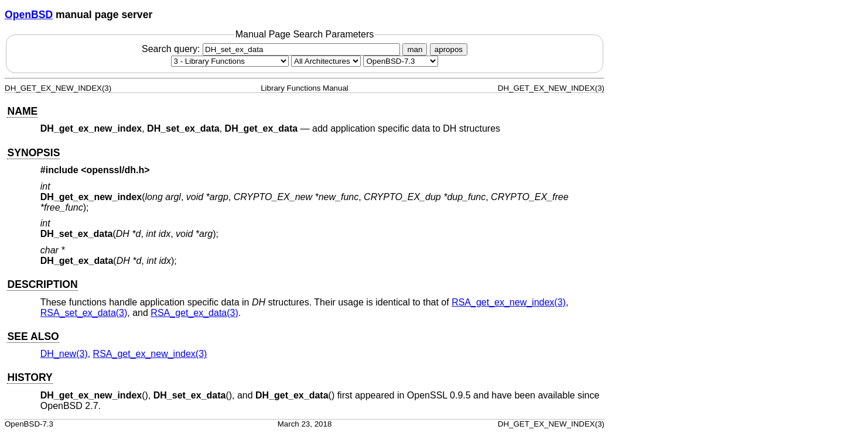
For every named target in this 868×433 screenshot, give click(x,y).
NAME (22, 111)
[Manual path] (401, 61)
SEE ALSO (33, 336)
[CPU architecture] (326, 61)
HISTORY (30, 377)
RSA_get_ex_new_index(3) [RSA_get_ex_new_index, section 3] (509, 302)
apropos (449, 49)
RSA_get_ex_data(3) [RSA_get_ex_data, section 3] (194, 313)
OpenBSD (29, 15)
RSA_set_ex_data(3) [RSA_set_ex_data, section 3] (84, 313)
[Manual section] (230, 61)
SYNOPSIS (33, 153)
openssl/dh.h (116, 170)
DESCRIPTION (42, 284)
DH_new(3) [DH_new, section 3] (64, 354)
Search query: (272, 49)
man (415, 49)
